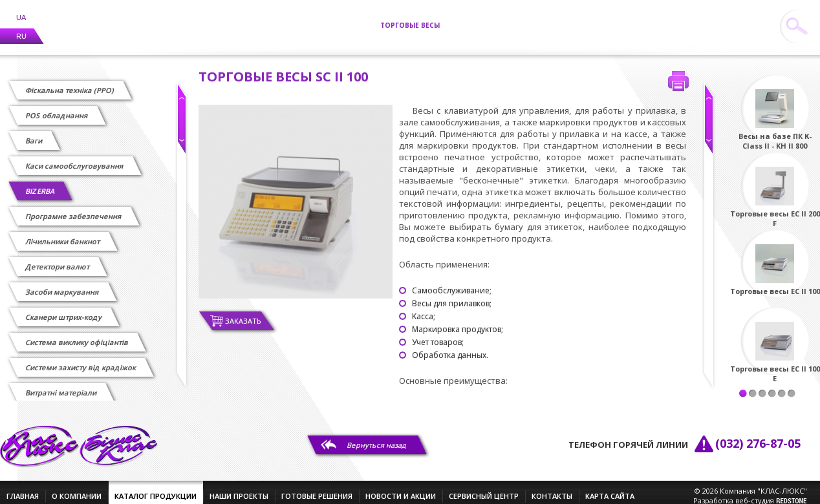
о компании (77, 488)
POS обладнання (57, 108)
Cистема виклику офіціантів (77, 334)
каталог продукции (156, 488)
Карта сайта (610, 488)
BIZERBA (40, 183)
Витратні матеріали (61, 385)
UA (21, 10)
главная (23, 488)
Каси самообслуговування (75, 158)
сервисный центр (484, 488)
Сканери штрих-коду (64, 309)
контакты (552, 488)
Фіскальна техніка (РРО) (70, 82)
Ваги (34, 133)
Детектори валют (58, 259)
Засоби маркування (63, 284)
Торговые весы (410, 17)
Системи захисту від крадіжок (81, 360)
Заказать (243, 313)
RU (21, 28)
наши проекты (239, 488)
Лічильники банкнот (63, 234)
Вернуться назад (377, 437)
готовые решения (317, 488)
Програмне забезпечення (74, 208)
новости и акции (401, 488)
